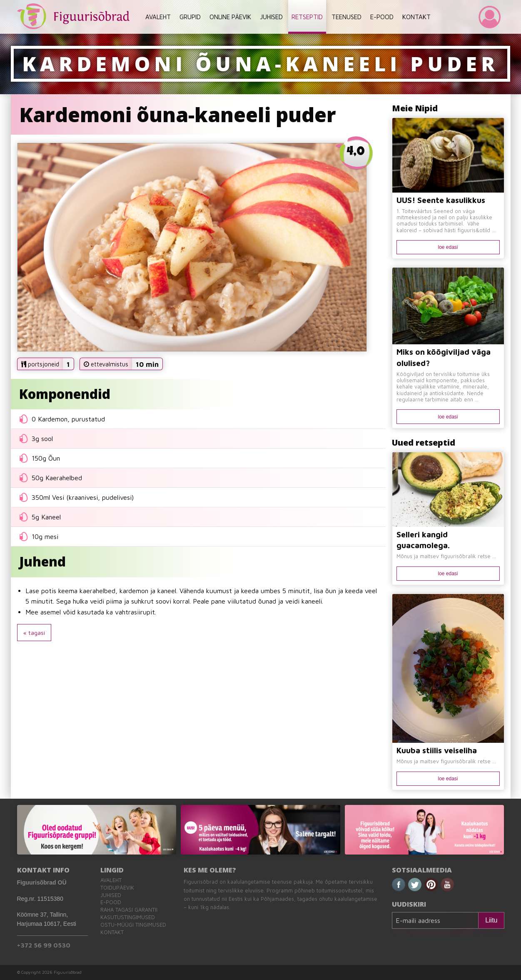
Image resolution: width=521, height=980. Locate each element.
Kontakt (112, 932)
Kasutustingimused (128, 917)
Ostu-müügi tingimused (133, 925)
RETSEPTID (307, 17)
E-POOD (382, 17)
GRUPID (190, 17)
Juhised (111, 895)
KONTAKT (416, 17)
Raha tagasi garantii (129, 910)
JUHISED (271, 17)
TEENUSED (347, 17)
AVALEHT (158, 17)
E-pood (111, 902)
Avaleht (111, 880)
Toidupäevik (117, 888)
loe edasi (448, 247)
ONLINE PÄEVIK (230, 17)
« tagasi (34, 633)
